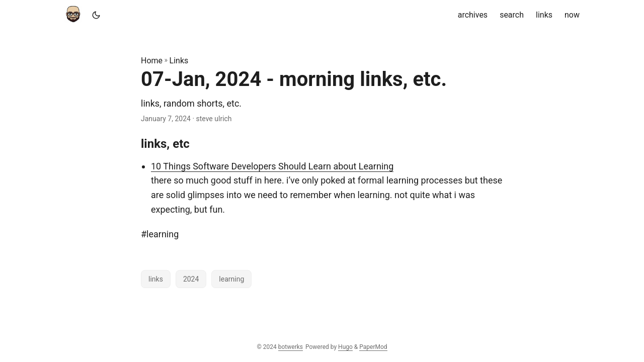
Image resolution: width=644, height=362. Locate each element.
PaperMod (373, 347)
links (156, 279)
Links (179, 61)
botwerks (291, 347)
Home (152, 61)
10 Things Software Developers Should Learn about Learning (272, 166)
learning (231, 279)
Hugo (345, 347)
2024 (191, 279)
